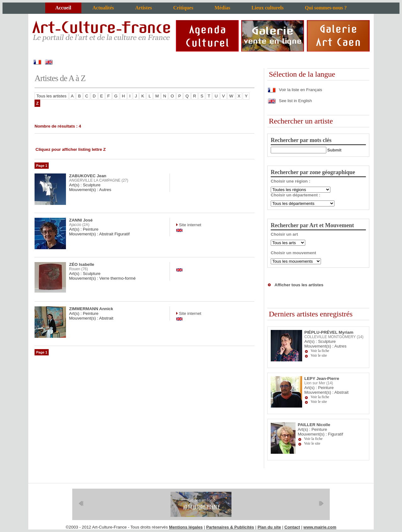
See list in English (290, 101)
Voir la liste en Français (295, 90)
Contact (292, 527)
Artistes (143, 8)
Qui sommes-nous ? (326, 8)
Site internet (190, 225)
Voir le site (319, 355)
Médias (222, 8)
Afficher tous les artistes (299, 285)
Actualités (103, 8)
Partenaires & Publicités (230, 527)
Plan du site (269, 527)
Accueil (63, 8)
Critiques (183, 8)
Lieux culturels (268, 8)
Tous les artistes (52, 96)
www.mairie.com (320, 527)
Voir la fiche (320, 351)
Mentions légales (186, 527)
